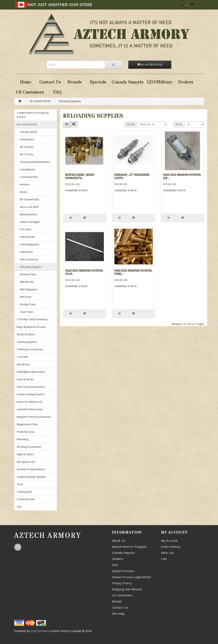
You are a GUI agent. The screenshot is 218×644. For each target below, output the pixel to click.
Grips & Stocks (25, 379)
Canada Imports (124, 553)
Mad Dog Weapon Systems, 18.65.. (84, 272)
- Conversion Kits (27, 177)
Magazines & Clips (27, 424)
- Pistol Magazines (28, 244)
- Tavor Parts (25, 312)
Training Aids (24, 492)
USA (19, 507)
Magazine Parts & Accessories (34, 417)
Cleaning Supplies (27, 342)
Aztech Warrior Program (130, 547)
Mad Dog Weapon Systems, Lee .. (182, 177)
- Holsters (23, 184)
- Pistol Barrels (26, 237)
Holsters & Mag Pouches (31, 394)
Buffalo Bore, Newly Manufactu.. (80, 177)
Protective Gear (26, 432)
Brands (117, 601)
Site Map (118, 614)
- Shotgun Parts (26, 304)
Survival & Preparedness (31, 469)
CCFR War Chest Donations (32, 319)
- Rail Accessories (28, 259)
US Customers (122, 595)
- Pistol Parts (25, 252)
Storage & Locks (26, 462)
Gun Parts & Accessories (31, 387)
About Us (119, 541)
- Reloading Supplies (29, 267)
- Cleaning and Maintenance (33, 162)
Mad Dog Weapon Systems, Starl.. (133, 272)
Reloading (23, 439)
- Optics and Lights (28, 222)
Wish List (167, 553)
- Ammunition (25, 139)
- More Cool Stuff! (28, 207)
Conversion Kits (26, 499)
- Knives (22, 192)
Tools (20, 484)
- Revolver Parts (27, 274)
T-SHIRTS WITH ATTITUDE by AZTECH (33, 115)
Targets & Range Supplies (31, 477)
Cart (164, 559)
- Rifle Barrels (25, 282)
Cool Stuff (22, 357)
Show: (179, 124)
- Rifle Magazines (27, 289)
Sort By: (131, 124)
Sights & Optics (25, 454)
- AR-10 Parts (25, 147)
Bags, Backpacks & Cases (31, 327)
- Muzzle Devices (27, 214)
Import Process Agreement (132, 577)
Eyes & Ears (23, 364)
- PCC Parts (24, 229)
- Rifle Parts (24, 297)
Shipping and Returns (127, 589)
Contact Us (120, 607)
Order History (171, 547)
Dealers (118, 559)
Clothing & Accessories (30, 349)
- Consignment (26, 169)
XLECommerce (41, 631)
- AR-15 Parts (25, 154)
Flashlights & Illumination (31, 372)
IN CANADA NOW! (40, 101)
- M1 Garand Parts (28, 199)
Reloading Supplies (70, 101)
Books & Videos (26, 334)
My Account (170, 541)
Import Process (123, 571)
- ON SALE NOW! (27, 132)
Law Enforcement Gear (30, 409)
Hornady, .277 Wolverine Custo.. (132, 177)
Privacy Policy (122, 583)
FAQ (115, 565)
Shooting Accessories (29, 447)
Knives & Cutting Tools (29, 402)
